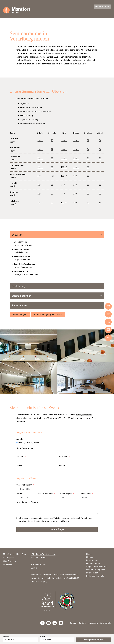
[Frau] (25, 445)
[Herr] (17, 445)
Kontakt (73, 623)
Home (89, 554)
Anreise (6, 636)
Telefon (62, 468)
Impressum (93, 623)
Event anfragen (20, 317)
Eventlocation (92, 573)
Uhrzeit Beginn (66, 496)
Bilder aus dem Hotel (95, 576)
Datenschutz (105, 623)
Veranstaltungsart (24, 487)
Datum (19, 496)
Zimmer (90, 557)
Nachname (64, 459)
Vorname (20, 459)
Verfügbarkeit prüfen (93, 640)
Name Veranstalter (25, 451)
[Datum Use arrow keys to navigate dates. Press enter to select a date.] (25, 500)
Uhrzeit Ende (85, 496)
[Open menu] (109, 12)
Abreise (42, 636)
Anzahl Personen (46, 496)
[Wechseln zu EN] (108, 338)
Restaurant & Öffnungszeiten (93, 562)
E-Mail (19, 468)
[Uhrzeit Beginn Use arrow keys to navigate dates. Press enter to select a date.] (67, 500)
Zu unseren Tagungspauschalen (48, 317)
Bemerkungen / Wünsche (28, 505)
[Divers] (32, 445)
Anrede (20, 442)
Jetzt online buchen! (102, 7)
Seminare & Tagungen (96, 570)
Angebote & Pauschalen (97, 566)
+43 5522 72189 (63, 421)
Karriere (82, 623)
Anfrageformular (38, 564)
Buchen (34, 568)
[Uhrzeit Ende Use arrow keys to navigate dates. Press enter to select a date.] (89, 500)
